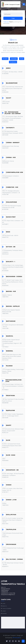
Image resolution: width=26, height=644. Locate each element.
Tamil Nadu (14, 59)
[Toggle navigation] (24, 4)
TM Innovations (17, 638)
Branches (4, 613)
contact (4, 611)
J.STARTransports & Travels (13, 583)
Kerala (22, 59)
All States (5, 59)
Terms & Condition (7, 608)
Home (4, 603)
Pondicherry (13, 62)
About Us (4, 606)
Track (13, 18)
